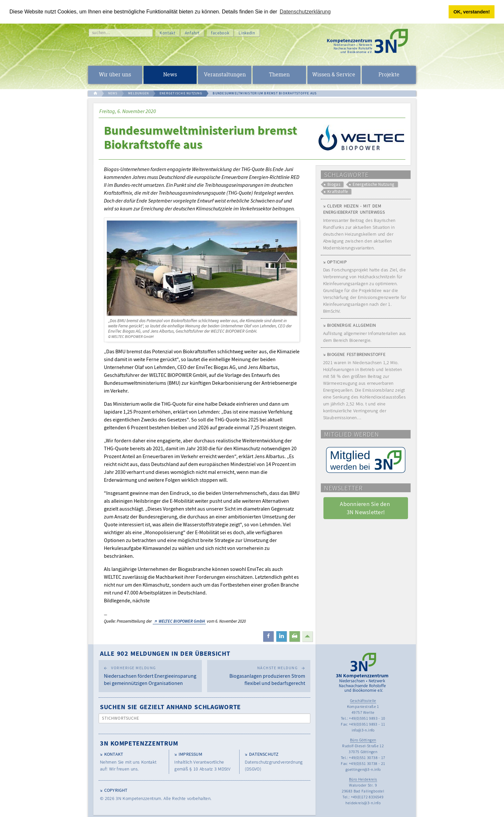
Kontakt (167, 33)
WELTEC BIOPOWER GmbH (182, 621)
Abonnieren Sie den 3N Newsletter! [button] (366, 508)
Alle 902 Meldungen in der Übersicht (165, 653)
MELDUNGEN (138, 93)
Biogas (334, 184)
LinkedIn (247, 33)
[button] (268, 636)
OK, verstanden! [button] (472, 12)
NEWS (113, 93)
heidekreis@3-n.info (363, 803)
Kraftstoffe (338, 192)
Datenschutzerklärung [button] (305, 12)
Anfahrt (192, 33)
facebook (220, 33)
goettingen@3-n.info (363, 769)
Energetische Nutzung (373, 184)
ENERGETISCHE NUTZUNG (181, 93)
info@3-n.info (363, 730)
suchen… (101, 33)
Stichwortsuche (121, 718)
